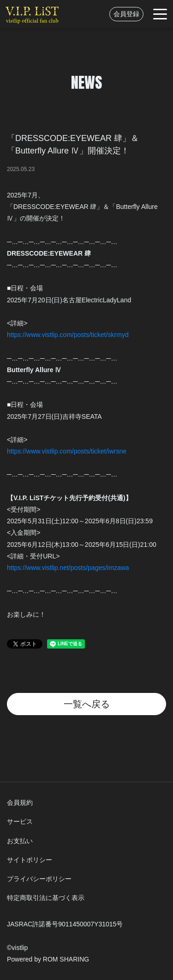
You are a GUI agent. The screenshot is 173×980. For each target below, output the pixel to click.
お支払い (20, 841)
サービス (20, 821)
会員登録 (126, 14)
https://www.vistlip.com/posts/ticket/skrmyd (68, 335)
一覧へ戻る (87, 704)
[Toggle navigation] (160, 14)
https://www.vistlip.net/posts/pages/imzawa (68, 568)
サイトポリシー (30, 860)
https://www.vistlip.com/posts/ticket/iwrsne (67, 451)
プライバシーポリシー (39, 879)
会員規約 (20, 802)
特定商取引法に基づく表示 (46, 898)
